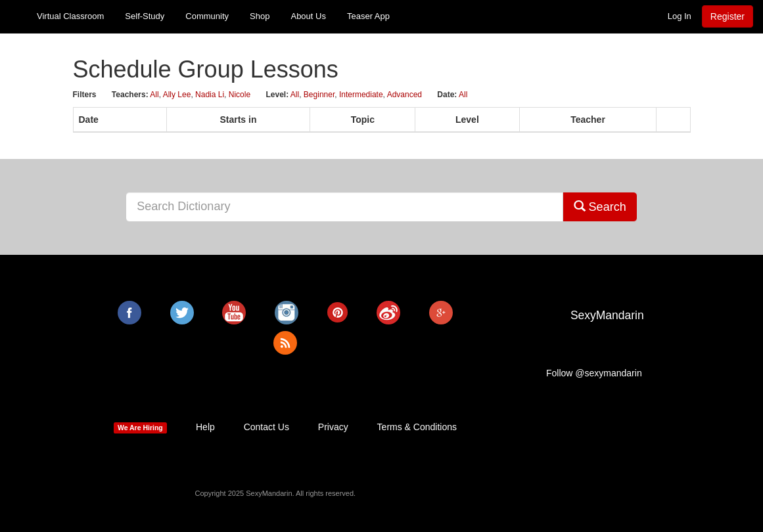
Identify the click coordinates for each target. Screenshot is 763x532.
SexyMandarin (607, 315)
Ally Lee (177, 95)
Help (205, 427)
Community (207, 16)
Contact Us (266, 427)
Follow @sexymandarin (594, 373)
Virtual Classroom (70, 16)
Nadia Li (210, 95)
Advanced (405, 95)
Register (728, 16)
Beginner (319, 95)
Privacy (333, 427)
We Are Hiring (140, 428)
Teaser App (368, 16)
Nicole (240, 95)
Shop (260, 16)
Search (600, 207)
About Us (308, 16)
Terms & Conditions (417, 427)
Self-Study (145, 16)
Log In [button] (680, 16)
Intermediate (361, 95)
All (154, 95)
